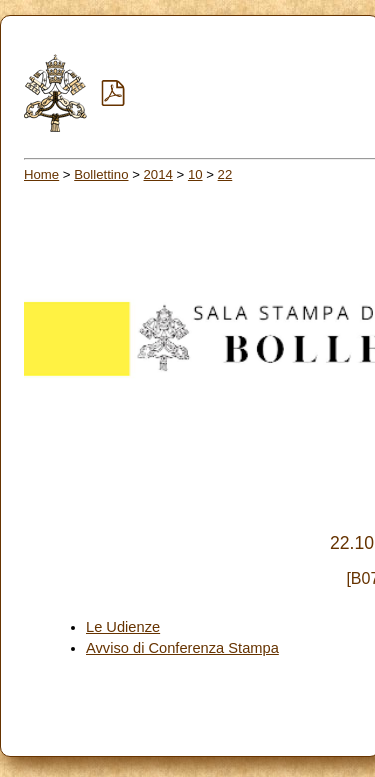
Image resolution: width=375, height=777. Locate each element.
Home (41, 174)
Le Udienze (123, 627)
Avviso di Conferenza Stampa (182, 648)
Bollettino (101, 174)
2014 (158, 174)
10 (195, 174)
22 (225, 174)
